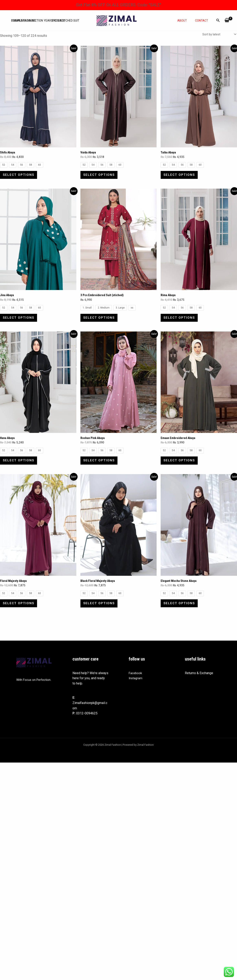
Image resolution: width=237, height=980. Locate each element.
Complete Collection (26, 17)
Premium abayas (22, 24)
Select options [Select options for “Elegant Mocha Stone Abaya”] (181, 613)
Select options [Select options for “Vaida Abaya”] (100, 177)
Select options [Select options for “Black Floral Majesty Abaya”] (100, 613)
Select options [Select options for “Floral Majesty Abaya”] (20, 613)
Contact (203, 21)
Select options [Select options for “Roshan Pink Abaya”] (100, 468)
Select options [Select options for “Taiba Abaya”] (181, 177)
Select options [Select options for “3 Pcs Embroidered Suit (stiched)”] (100, 322)
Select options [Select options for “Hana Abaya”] (20, 468)
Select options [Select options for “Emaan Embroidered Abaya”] (181, 468)
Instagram (136, 689)
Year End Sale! (51, 24)
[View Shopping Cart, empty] (227, 21)
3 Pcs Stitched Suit (62, 17)
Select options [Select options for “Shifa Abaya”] (20, 177)
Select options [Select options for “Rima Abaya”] (181, 322)
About (186, 21)
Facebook (136, 684)
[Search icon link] (218, 21)
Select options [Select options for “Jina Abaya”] (20, 322)
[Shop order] (218, 34)
